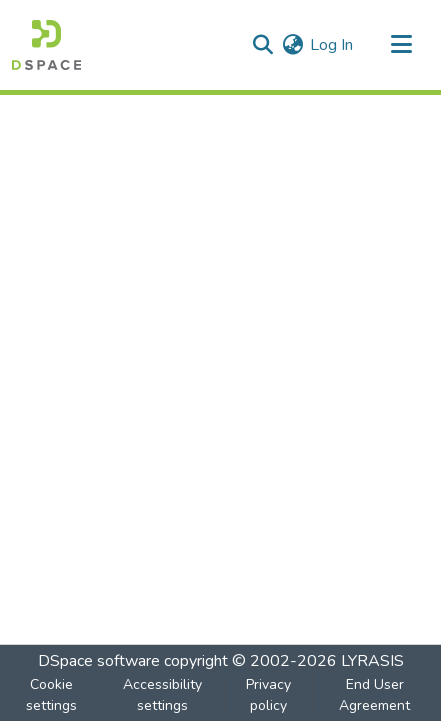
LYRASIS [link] (372, 661)
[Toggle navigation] (401, 45)
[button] (46, 45)
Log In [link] (331, 45)
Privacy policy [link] (268, 695)
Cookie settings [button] (51, 695)
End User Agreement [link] (374, 695)
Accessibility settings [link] (162, 695)
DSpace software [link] (99, 661)
